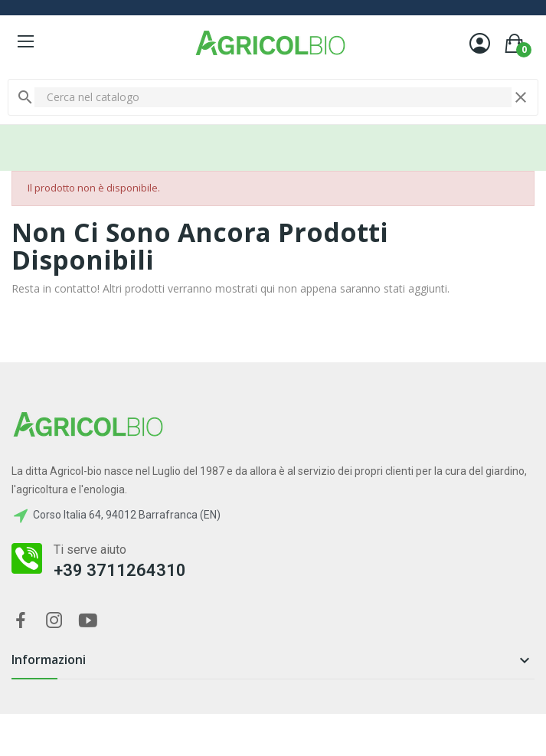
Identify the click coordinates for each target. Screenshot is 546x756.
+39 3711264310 (120, 570)
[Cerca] (273, 97)
